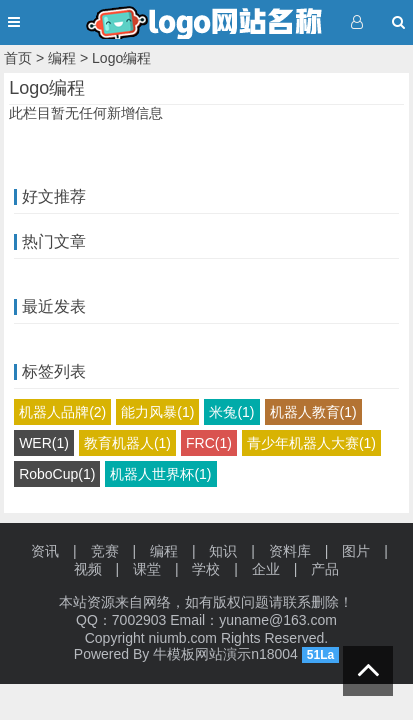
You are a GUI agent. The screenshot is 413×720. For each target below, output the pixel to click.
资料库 (290, 551)
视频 (88, 569)
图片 (356, 551)
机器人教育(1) (313, 412)
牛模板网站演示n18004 (225, 654)
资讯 (45, 551)
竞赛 (105, 551)
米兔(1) (231, 412)
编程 (62, 58)
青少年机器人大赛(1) (311, 443)
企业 (266, 569)
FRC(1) (209, 443)
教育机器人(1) (127, 443)
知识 (223, 551)
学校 (206, 569)
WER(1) (44, 443)
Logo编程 (121, 58)
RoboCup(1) (57, 474)
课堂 (147, 569)
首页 (18, 58)
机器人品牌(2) (62, 412)
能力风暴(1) (157, 412)
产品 (325, 569)
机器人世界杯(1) (160, 474)
